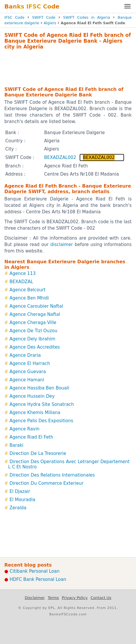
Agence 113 (23, 273)
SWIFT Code (44, 17)
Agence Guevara (28, 372)
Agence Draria (25, 355)
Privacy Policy (75, 598)
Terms (53, 598)
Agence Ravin (25, 429)
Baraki (17, 445)
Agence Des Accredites (35, 347)
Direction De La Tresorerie (38, 453)
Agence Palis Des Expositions (41, 421)
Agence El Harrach (30, 363)
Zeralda (18, 508)
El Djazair (20, 491)
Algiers (50, 23)
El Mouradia (22, 500)
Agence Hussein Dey (32, 396)
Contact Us (101, 598)
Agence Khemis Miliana (35, 413)
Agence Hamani (27, 380)
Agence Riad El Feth (32, 437)
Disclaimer (35, 598)
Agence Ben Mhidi (29, 298)
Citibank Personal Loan (35, 571)
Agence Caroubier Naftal (36, 306)
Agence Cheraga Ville (33, 323)
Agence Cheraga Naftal (35, 314)
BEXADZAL (21, 282)
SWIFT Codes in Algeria (87, 17)
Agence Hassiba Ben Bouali (40, 388)
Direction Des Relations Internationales (52, 475)
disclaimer (62, 245)
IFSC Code (14, 17)
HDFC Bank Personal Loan (38, 579)
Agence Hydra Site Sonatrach (42, 404)
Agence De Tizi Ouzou (34, 331)
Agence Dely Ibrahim (33, 339)
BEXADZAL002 (60, 157)
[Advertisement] (68, 67)
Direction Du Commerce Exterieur (47, 483)
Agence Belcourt (28, 290)
